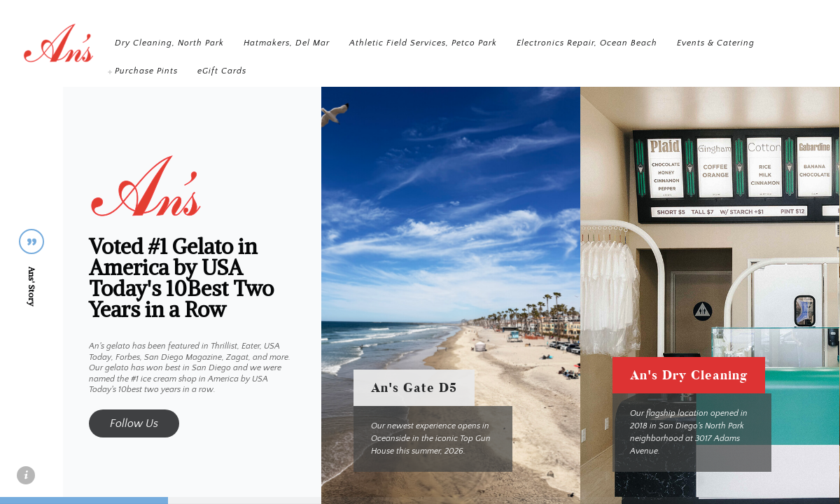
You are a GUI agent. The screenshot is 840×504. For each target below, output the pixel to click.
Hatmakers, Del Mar (392, 43)
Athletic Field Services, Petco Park (528, 43)
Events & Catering (259, 71)
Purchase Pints (349, 71)
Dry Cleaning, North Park (274, 43)
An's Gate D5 (414, 388)
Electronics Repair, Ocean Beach (692, 43)
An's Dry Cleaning (689, 375)
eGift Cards (424, 71)
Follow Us (134, 423)
